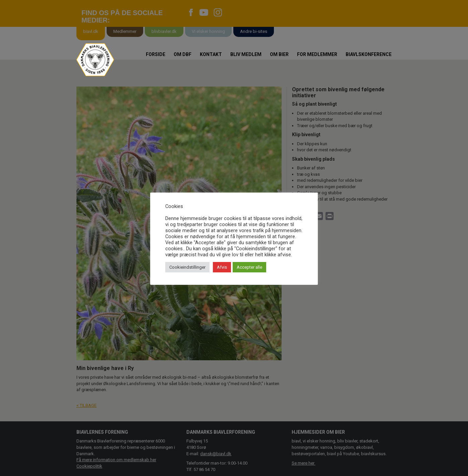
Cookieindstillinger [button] (187, 267)
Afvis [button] (222, 267)
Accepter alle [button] (249, 267)
